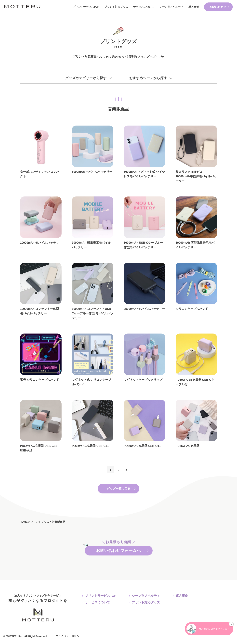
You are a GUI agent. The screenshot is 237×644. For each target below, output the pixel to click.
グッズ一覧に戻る (118, 489)
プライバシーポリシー (69, 638)
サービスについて (144, 7)
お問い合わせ (218, 7)
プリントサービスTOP (86, 7)
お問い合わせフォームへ (119, 550)
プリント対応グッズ (116, 7)
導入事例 (194, 7)
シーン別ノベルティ (171, 7)
